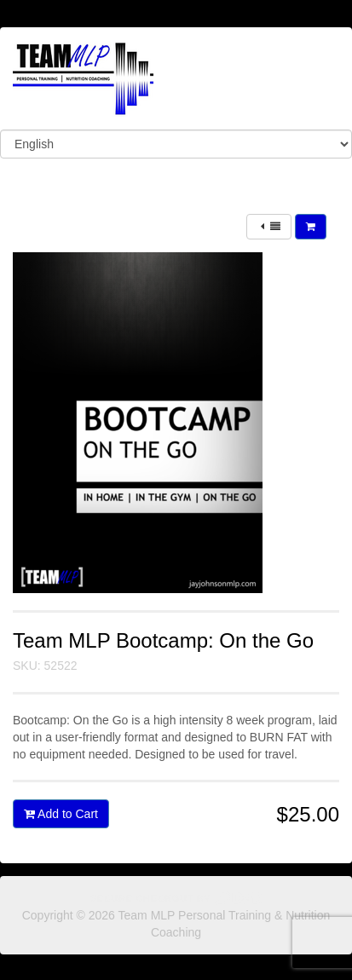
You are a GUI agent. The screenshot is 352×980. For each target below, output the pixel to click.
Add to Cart (61, 814)
